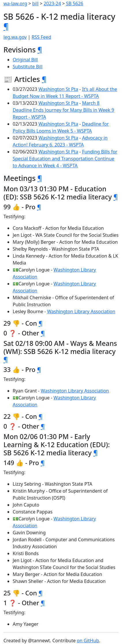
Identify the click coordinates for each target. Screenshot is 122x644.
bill (35, 3)
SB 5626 (75, 3)
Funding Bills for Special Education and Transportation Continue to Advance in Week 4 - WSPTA (65, 159)
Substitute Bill (28, 67)
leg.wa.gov (15, 37)
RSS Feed (42, 37)
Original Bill (25, 60)
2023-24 (52, 3)
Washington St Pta (58, 89)
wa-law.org (15, 3)
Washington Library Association (81, 311)
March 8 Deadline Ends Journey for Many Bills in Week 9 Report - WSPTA (63, 110)
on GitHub (88, 641)
